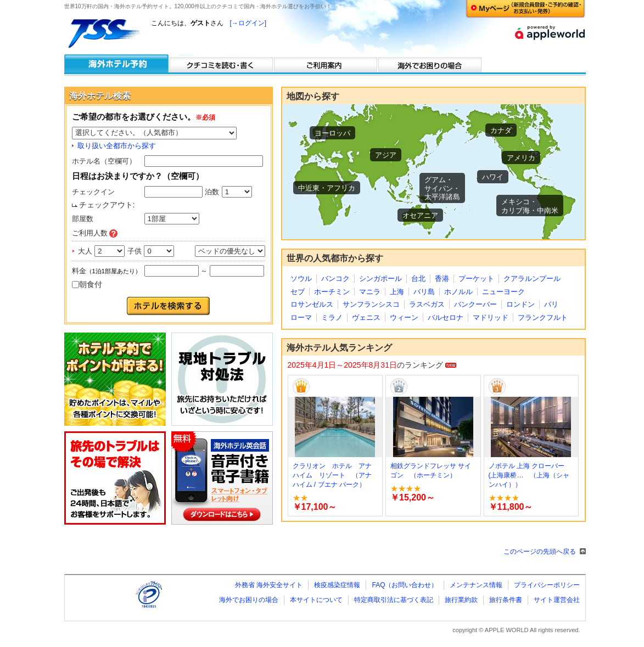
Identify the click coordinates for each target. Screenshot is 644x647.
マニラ (370, 292)
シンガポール (380, 279)
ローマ (301, 317)
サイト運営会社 (557, 600)
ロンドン (520, 304)
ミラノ (332, 317)
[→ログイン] (248, 23)
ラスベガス (427, 304)
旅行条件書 (506, 600)
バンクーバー (475, 304)
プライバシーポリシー (547, 585)
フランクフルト (543, 317)
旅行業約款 (461, 600)
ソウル (301, 279)
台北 (418, 279)
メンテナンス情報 (476, 585)
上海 (397, 292)
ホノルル (458, 292)
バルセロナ (446, 317)
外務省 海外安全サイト (269, 585)
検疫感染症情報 (337, 585)
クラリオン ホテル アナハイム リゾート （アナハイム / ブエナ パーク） (332, 475)
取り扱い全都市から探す (117, 146)
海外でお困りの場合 (249, 600)
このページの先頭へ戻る (540, 552)
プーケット (476, 279)
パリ (551, 304)
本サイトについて (316, 600)
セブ (298, 292)
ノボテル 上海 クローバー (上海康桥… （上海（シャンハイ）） (529, 475)
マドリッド (491, 317)
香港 (442, 279)
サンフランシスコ (371, 304)
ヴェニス (366, 317)
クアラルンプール (532, 279)
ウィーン (404, 317)
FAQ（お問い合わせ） (405, 585)
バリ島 (424, 292)
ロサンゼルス (312, 304)
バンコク (335, 279)
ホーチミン (332, 292)
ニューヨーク (503, 292)
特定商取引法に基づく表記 (394, 600)
